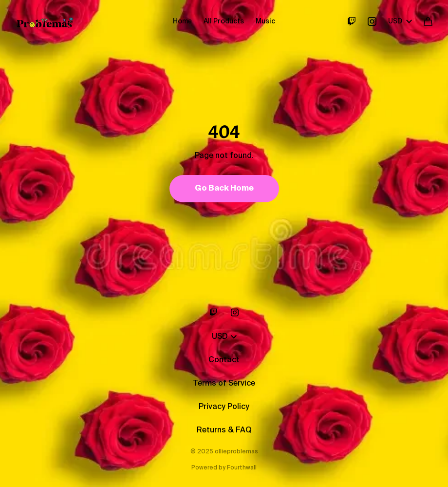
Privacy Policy (224, 407)
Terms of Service (224, 384)
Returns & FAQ (224, 430)
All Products (224, 21)
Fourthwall (242, 468)
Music (265, 21)
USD (400, 21)
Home (182, 21)
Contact (224, 360)
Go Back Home (224, 189)
